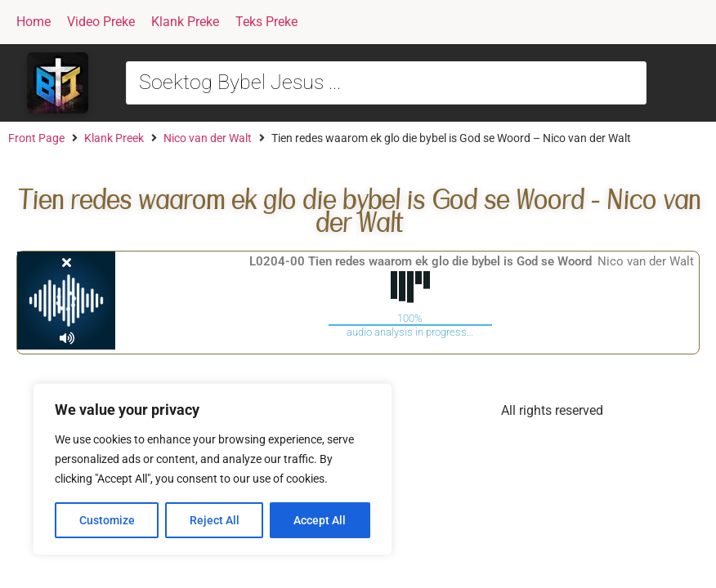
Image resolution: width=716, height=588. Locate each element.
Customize (107, 520)
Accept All (320, 520)
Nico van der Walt (208, 138)
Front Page (36, 138)
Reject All (215, 520)
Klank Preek (114, 138)
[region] (213, 470)
